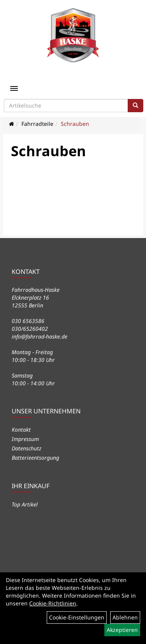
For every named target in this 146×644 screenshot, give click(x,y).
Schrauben (75, 124)
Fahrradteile (37, 124)
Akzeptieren (122, 630)
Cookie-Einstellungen (77, 617)
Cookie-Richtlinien (53, 603)
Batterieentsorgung (35, 458)
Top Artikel (25, 504)
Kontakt (21, 430)
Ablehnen (125, 617)
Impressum (25, 439)
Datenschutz (26, 448)
